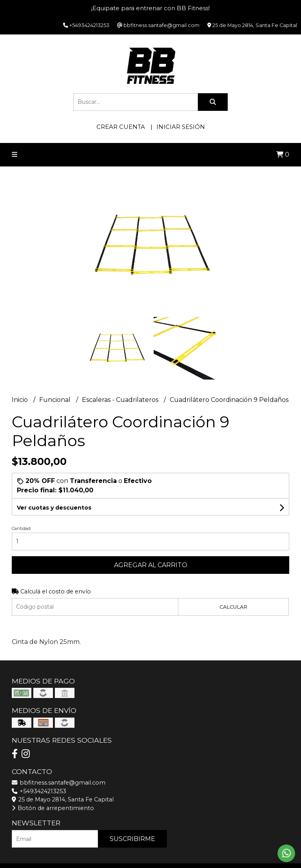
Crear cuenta (121, 127)
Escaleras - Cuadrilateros (121, 400)
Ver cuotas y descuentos (54, 508)
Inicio (21, 400)
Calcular (233, 607)
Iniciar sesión (181, 127)
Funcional (56, 400)
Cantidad (21, 528)
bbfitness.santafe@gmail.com (59, 783)
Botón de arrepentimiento (53, 808)
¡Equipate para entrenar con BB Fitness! (150, 8)
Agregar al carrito (151, 565)
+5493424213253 (39, 791)
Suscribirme (132, 839)
